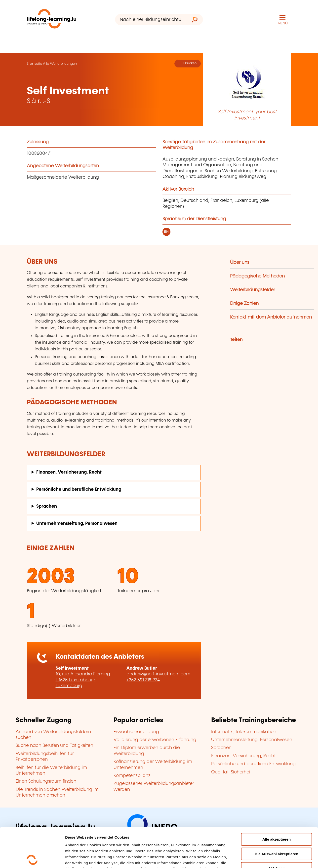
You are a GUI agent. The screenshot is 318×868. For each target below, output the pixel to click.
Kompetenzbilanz (132, 776)
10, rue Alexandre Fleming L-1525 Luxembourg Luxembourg (83, 680)
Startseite (34, 64)
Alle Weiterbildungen (60, 64)
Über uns (240, 263)
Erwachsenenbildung (136, 732)
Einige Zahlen (244, 304)
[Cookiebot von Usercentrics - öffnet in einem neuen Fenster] (32, 858)
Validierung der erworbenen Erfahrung (155, 740)
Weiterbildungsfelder (253, 290)
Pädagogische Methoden (257, 276)
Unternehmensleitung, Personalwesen (77, 524)
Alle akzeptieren (277, 800)
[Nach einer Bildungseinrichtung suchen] (151, 20)
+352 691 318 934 (143, 680)
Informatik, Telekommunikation (244, 732)
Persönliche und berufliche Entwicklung (79, 489)
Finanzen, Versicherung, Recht (69, 472)
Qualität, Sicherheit (232, 772)
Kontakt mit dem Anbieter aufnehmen (271, 317)
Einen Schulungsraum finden (46, 781)
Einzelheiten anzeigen (85, 858)
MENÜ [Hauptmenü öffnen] (283, 23)
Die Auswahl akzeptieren (276, 814)
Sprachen (47, 506)
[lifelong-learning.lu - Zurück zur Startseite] (52, 20)
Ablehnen (277, 829)
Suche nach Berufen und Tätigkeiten (54, 746)
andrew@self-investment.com (158, 674)
